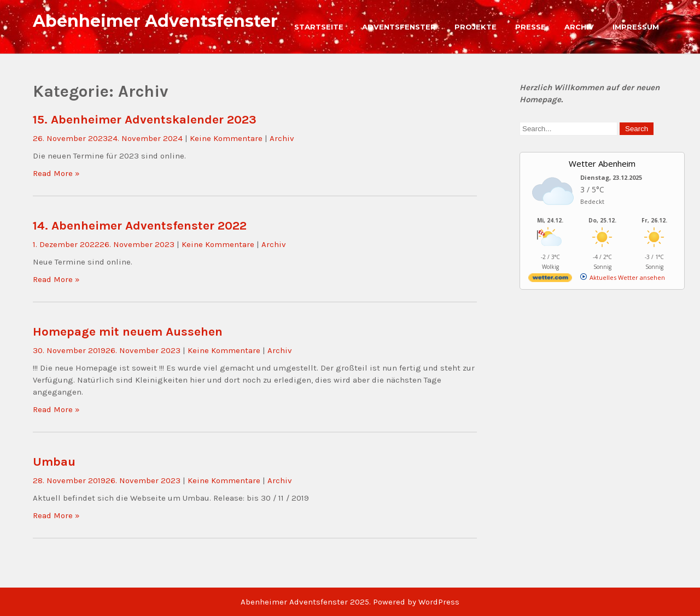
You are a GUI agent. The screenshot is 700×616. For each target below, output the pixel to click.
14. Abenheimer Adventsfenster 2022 (140, 225)
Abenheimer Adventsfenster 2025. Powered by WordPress (350, 602)
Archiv (579, 27)
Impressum (636, 27)
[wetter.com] (550, 280)
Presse (530, 27)
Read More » (56, 173)
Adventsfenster (399, 27)
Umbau (54, 462)
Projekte (476, 27)
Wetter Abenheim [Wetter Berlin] (602, 163)
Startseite (319, 27)
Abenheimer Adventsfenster (155, 21)
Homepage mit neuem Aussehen (128, 332)
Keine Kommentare (226, 138)
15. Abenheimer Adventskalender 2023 (145, 119)
